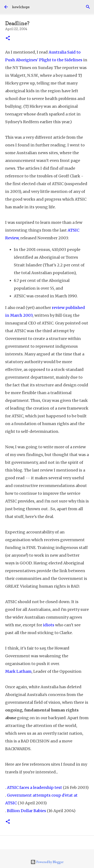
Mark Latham (18, 671)
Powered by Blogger (47, 862)
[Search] (88, 7)
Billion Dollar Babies (26, 811)
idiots (49, 625)
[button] (8, 38)
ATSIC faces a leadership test (34, 787)
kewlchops (21, 7)
